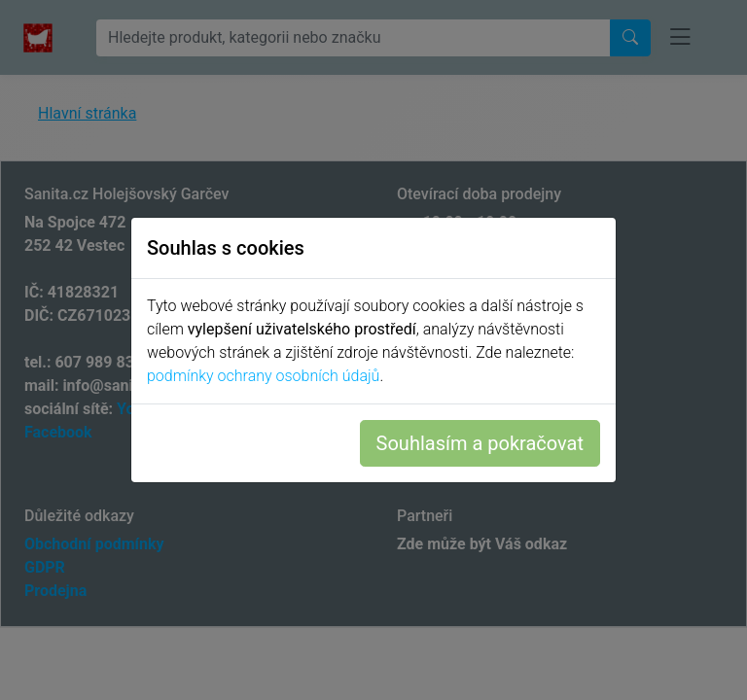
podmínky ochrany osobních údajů (263, 376)
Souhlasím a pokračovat (480, 443)
